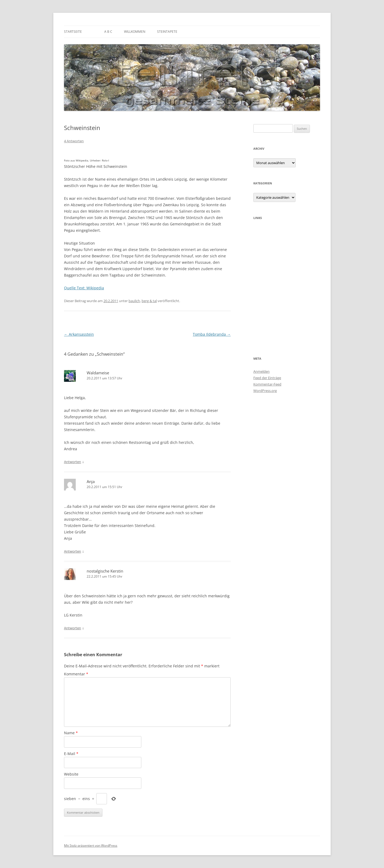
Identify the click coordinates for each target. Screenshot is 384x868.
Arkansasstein (79, 334)
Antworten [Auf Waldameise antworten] (73, 462)
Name (71, 733)
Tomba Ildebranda (212, 334)
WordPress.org (265, 391)
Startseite (73, 32)
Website (71, 774)
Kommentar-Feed (267, 384)
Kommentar (76, 674)
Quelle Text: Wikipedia (84, 288)
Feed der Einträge (267, 378)
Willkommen (135, 32)
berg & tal (149, 301)
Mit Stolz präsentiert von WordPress (91, 845)
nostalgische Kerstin (105, 571)
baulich (134, 301)
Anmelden (261, 371)
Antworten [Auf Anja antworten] (73, 551)
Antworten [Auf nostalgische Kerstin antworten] (73, 628)
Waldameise (98, 373)
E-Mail (71, 754)
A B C (108, 32)
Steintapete (167, 32)
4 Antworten (74, 141)
